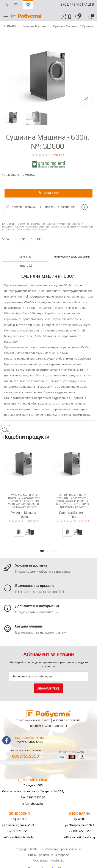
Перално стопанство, (33, 224)
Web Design (41, 860)
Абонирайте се (48, 688)
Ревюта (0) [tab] (25, 266)
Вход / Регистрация (77, 4)
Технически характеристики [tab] (72, 257)
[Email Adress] (48, 676)
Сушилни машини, (59, 224)
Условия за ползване (66, 720)
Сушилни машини (34, 26)
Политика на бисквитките (33, 720)
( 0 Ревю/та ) (57, 155)
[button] (70, 17)
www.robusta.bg (30, 742)
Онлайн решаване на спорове (49, 855)
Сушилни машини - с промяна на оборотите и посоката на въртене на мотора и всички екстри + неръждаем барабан (48, 227)
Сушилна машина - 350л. (24, 515)
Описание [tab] (25, 257)
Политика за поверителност (49, 726)
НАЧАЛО (10, 26)
